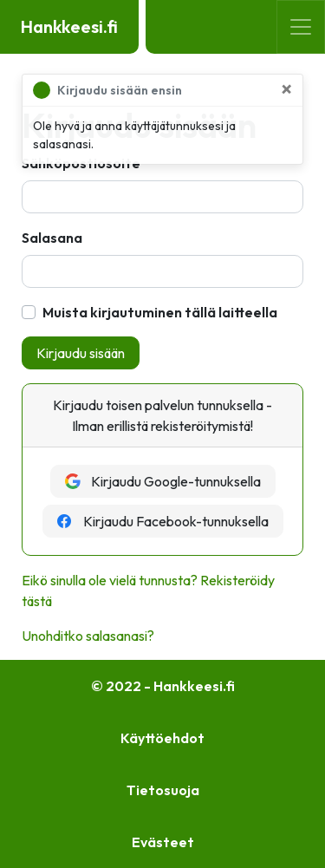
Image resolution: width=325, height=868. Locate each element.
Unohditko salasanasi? (88, 636)
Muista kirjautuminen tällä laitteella (160, 312)
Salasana (52, 238)
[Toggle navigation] (301, 27)
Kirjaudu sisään (81, 353)
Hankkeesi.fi (69, 26)
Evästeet (163, 842)
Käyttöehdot (162, 738)
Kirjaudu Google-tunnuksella (163, 481)
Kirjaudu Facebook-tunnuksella (163, 521)
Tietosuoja (163, 790)
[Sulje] (286, 88)
